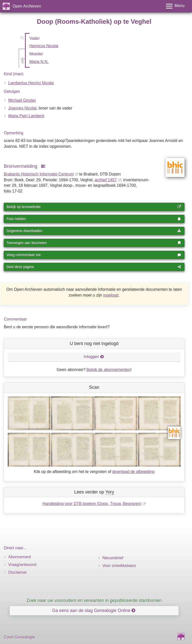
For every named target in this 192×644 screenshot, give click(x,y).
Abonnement (20, 557)
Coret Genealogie (19, 637)
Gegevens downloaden (94, 231)
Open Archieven (27, 6)
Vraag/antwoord (22, 565)
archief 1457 (106, 180)
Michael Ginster (22, 100)
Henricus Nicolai (44, 46)
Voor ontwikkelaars (119, 566)
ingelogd (111, 295)
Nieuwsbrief (113, 558)
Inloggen (94, 357)
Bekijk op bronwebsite (94, 207)
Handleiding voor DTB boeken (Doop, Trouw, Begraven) (92, 504)
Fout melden (94, 219)
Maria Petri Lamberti (26, 116)
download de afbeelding (133, 472)
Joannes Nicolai (22, 108)
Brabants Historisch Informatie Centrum (39, 174)
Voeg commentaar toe (94, 255)
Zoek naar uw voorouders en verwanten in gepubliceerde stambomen (94, 600)
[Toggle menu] (175, 6)
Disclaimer (18, 572)
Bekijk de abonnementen (108, 370)
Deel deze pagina (94, 267)
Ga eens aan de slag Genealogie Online (94, 610)
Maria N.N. (39, 62)
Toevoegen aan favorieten (94, 243)
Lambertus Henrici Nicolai (31, 83)
